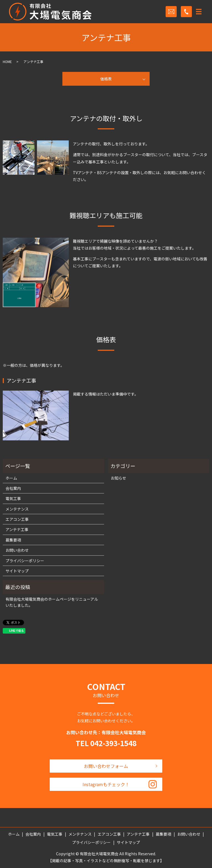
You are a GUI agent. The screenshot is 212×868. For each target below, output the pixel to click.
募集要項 (13, 540)
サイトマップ (17, 571)
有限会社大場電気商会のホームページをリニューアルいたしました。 (52, 602)
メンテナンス (17, 509)
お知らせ (118, 478)
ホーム (11, 478)
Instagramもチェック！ (106, 784)
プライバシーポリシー (25, 561)
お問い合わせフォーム (106, 766)
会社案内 (13, 488)
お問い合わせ (17, 550)
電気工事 (13, 498)
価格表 (106, 79)
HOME (7, 62)
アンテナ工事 (17, 529)
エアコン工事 (17, 519)
